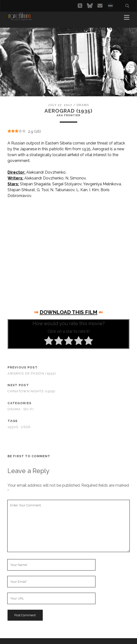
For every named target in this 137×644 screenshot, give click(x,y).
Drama (83, 105)
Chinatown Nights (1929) (31, 391)
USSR (26, 427)
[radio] (49, 341)
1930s (13, 427)
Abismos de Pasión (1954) (32, 373)
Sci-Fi (29, 409)
